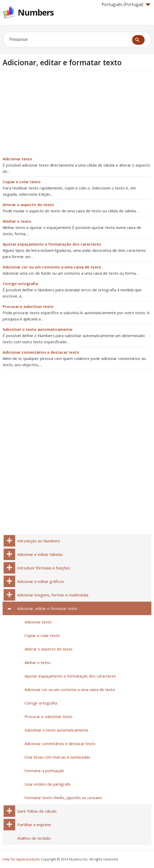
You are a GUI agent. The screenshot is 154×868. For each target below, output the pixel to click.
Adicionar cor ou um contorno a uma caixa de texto (52, 267)
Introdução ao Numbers (39, 541)
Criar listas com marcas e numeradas (57, 757)
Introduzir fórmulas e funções (44, 568)
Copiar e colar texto (22, 182)
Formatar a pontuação (44, 771)
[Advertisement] (46, 115)
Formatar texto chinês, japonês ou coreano (63, 798)
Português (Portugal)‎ (126, 4)
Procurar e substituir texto (28, 306)
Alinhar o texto (17, 221)
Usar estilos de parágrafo (48, 784)
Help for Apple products (21, 859)
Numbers (36, 12)
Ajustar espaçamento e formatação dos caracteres (52, 244)
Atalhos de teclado (34, 838)
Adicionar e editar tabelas (40, 554)
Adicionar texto (17, 159)
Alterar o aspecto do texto (28, 205)
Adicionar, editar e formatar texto (47, 608)
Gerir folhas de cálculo (37, 811)
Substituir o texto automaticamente (38, 329)
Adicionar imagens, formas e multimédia (53, 595)
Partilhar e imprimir (34, 825)
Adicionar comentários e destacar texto (41, 352)
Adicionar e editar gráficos (41, 581)
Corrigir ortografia (20, 284)
